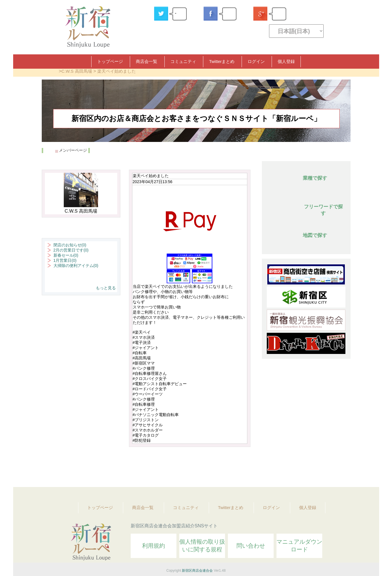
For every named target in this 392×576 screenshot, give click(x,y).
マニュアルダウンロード (299, 546)
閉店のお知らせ (70, 245)
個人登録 (286, 61)
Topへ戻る (342, 467)
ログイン (256, 61)
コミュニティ (183, 61)
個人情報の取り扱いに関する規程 (202, 546)
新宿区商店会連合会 (197, 571)
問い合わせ (251, 546)
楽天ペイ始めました (117, 71)
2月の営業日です (71, 250)
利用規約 (154, 546)
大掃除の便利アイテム (76, 266)
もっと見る (106, 288)
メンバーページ (73, 150)
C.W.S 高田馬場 (77, 71)
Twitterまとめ (222, 61)
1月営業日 (65, 260)
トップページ (110, 61)
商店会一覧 (147, 61)
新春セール (66, 255)
